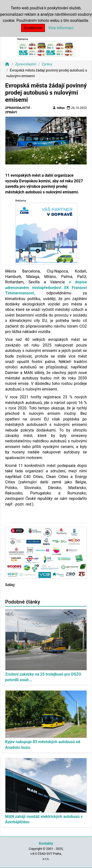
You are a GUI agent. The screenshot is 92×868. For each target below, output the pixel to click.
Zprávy (47, 64)
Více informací (61, 28)
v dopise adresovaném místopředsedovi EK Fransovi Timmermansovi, (46, 288)
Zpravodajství (26, 64)
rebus (59, 108)
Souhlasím (33, 28)
